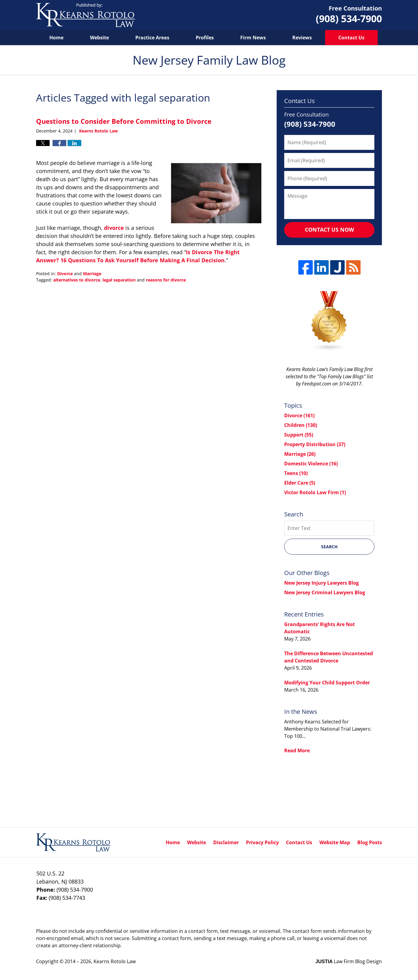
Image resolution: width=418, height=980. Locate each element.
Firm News (253, 38)
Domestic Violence (311, 464)
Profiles (205, 38)
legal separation (119, 280)
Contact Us (351, 38)
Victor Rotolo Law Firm (315, 492)
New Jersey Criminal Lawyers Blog (325, 592)
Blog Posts (370, 842)
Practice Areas (152, 38)
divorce (114, 228)
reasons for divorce (166, 280)
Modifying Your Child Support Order (327, 683)
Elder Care (300, 483)
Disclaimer (226, 842)
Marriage (92, 274)
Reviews (302, 38)
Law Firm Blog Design (349, 961)
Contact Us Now (329, 230)
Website (99, 38)
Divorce (65, 274)
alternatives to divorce (77, 280)
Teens (296, 473)
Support (299, 435)
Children (301, 425)
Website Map (335, 842)
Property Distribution (315, 444)
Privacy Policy (262, 842)
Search (329, 547)
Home (56, 38)
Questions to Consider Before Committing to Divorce (124, 121)
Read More (297, 750)
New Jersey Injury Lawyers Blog (321, 583)
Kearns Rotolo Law (115, 961)
